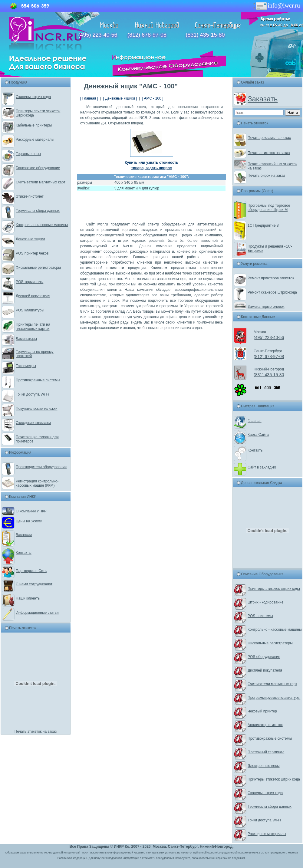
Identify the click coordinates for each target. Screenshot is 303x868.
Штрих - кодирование (265, 602)
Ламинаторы (26, 339)
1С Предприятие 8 (263, 225)
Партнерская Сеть (31, 571)
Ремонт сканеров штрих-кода (272, 292)
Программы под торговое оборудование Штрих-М (269, 208)
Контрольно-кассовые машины (42, 225)
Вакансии (24, 535)
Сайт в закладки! (262, 467)
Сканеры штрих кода (33, 97)
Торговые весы (28, 154)
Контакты (24, 553)
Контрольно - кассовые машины (275, 630)
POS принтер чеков (32, 253)
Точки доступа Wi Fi (32, 394)
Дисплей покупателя (33, 296)
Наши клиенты (28, 598)
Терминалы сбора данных (38, 211)
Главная (255, 421)
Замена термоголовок (266, 307)
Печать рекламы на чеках (269, 138)
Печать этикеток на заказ (36, 732)
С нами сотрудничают (34, 584)
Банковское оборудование (38, 168)
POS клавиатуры (30, 310)
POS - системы (260, 616)
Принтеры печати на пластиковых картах (33, 327)
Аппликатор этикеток (265, 725)
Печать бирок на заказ (267, 176)
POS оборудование (264, 657)
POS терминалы (30, 282)
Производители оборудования (41, 467)
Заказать (263, 99)
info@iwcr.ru (276, 5)
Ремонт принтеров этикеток (271, 278)
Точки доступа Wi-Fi (264, 820)
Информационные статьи (37, 613)
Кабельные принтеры (34, 125)
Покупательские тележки (37, 409)
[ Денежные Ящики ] (120, 98)
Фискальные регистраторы (38, 268)
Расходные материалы (35, 140)
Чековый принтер (262, 711)
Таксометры (26, 366)
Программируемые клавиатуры (274, 698)
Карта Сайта (258, 435)
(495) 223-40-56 (98, 35)
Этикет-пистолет (30, 196)
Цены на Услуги (29, 521)
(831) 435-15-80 (205, 35)
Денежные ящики (30, 239)
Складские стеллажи (33, 423)
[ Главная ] (89, 98)
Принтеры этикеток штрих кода (274, 589)
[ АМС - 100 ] (153, 98)
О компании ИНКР (31, 511)
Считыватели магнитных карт (41, 182)
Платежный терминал (266, 752)
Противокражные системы (38, 380)
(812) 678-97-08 (147, 35)
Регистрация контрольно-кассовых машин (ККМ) (37, 483)
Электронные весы (264, 766)
